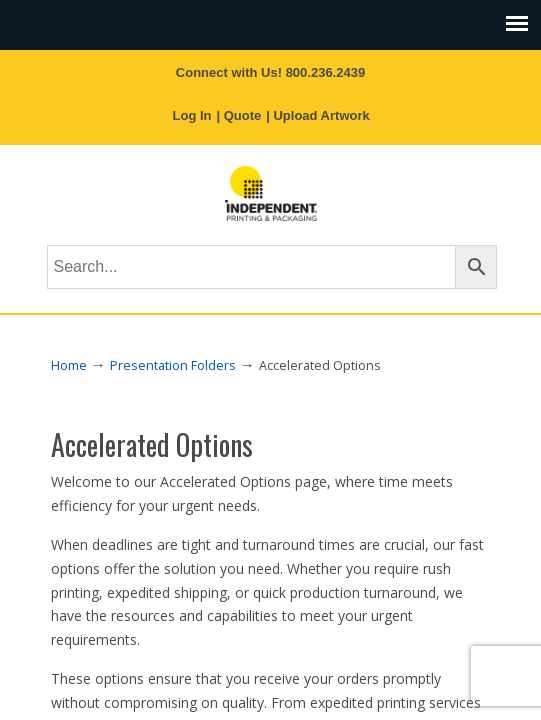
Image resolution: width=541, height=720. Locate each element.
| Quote (238, 115)
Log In (192, 115)
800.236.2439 (326, 72)
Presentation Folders (173, 365)
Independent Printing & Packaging (271, 193)
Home (69, 365)
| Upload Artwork (318, 115)
